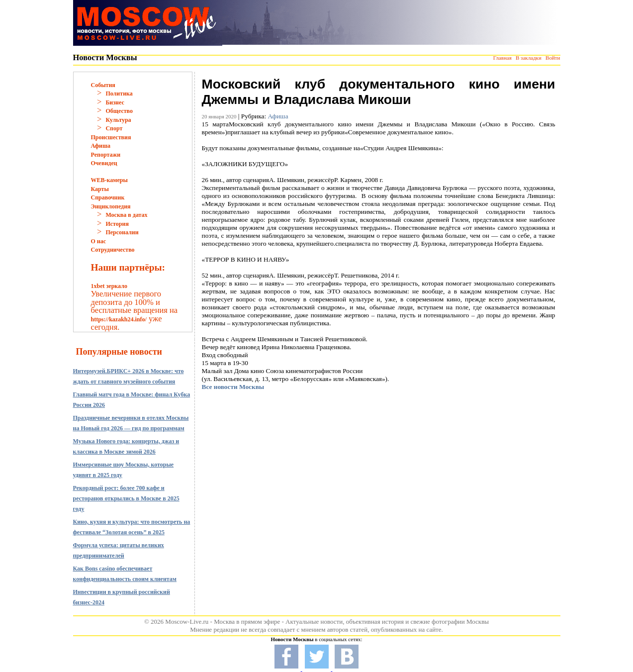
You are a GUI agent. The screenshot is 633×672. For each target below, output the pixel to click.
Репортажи (106, 155)
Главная (502, 58)
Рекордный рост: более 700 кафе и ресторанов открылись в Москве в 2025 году (126, 498)
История (117, 224)
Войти (553, 58)
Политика (119, 94)
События (103, 85)
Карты (100, 189)
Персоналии (122, 232)
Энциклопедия (111, 206)
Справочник (108, 197)
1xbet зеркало (109, 286)
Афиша (101, 146)
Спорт (114, 128)
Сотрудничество (113, 250)
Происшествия (111, 137)
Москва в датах (126, 215)
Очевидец (104, 163)
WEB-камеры (109, 180)
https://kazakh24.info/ (119, 319)
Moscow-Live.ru (187, 622)
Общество (119, 111)
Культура (118, 120)
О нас (99, 241)
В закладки (529, 58)
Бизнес (115, 102)
